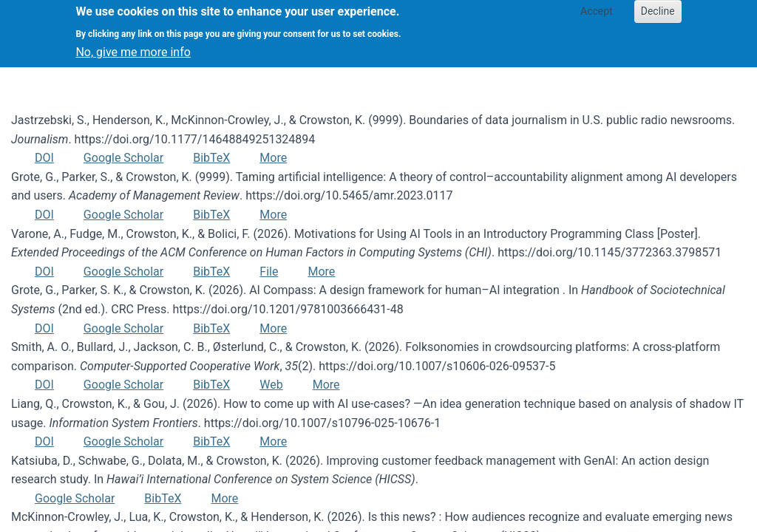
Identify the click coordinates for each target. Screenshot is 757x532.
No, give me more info (133, 45)
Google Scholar (123, 158)
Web (271, 385)
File (269, 272)
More (273, 158)
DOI (44, 158)
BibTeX (211, 158)
